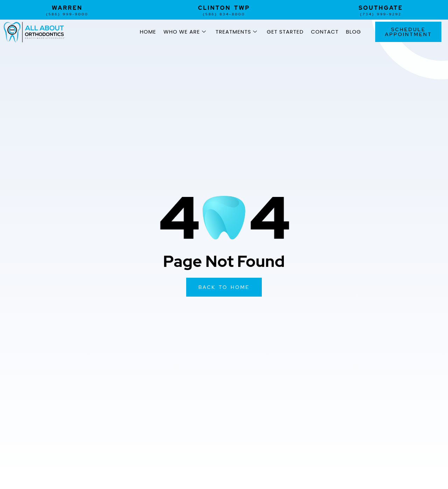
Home (148, 32)
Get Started (285, 32)
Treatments (236, 32)
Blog (353, 32)
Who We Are (185, 32)
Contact (325, 32)
